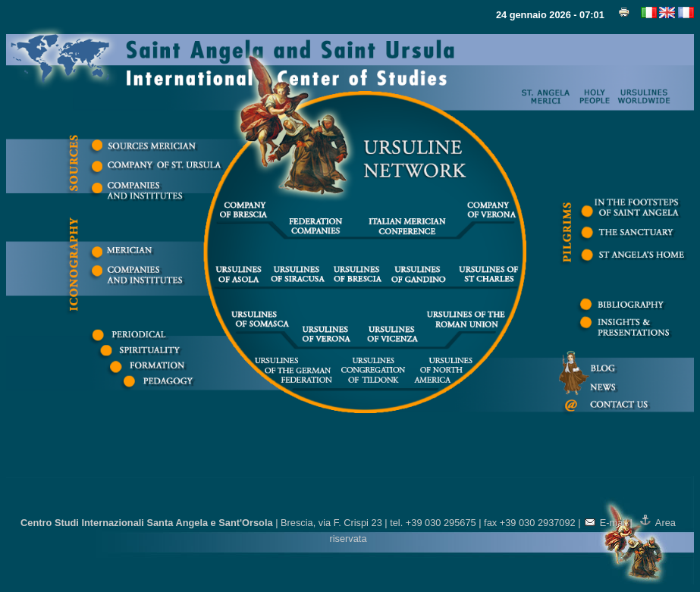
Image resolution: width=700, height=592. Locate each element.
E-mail (606, 523)
